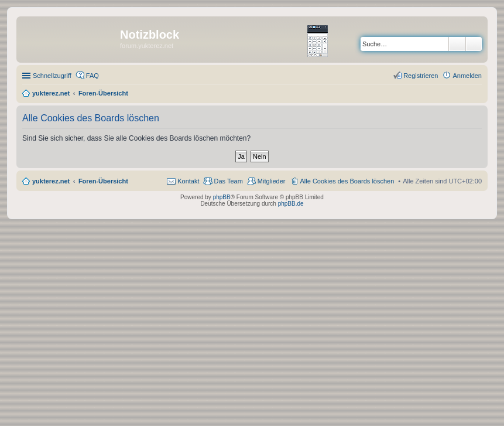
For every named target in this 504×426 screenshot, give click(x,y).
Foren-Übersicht (103, 181)
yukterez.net (51, 181)
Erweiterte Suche (474, 44)
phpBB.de (291, 204)
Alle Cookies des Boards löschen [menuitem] (347, 181)
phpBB (222, 197)
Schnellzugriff (52, 76)
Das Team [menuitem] (228, 181)
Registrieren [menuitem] (421, 76)
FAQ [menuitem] (92, 76)
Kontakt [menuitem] (188, 181)
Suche (457, 44)
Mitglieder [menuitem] (272, 181)
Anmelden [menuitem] (467, 76)
